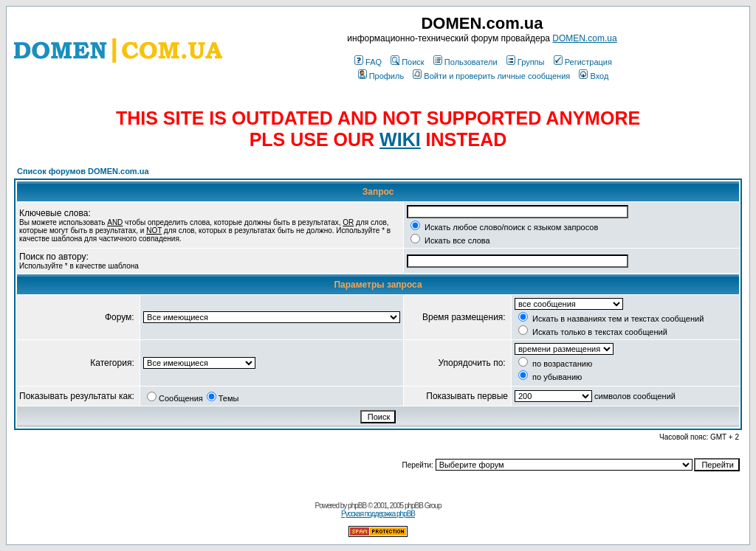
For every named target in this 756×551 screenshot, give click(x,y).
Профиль (381, 76)
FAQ (368, 62)
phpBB (357, 506)
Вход (594, 76)
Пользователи (465, 62)
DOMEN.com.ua (584, 38)
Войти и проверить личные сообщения (491, 76)
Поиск (407, 62)
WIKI (400, 139)
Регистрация (583, 62)
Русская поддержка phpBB (378, 514)
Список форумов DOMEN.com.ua (83, 171)
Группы (526, 62)
